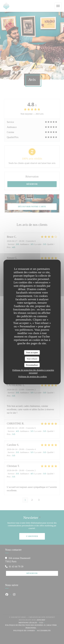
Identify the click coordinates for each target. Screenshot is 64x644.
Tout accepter (32, 352)
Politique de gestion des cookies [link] (33, 376)
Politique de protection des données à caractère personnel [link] (33, 371)
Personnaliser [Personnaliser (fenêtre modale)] (32, 365)
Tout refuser (32, 359)
